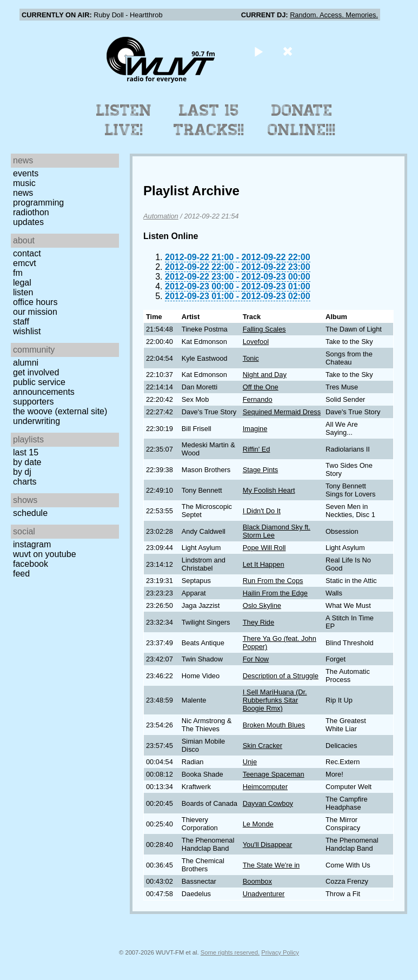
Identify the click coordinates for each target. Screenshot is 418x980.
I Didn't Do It (262, 511)
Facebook (31, 564)
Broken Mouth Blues (274, 725)
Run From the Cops (273, 581)
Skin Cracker (263, 746)
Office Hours (35, 302)
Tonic (251, 358)
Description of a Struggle (281, 676)
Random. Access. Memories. (334, 15)
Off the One (261, 387)
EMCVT (25, 263)
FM (18, 273)
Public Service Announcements (44, 387)
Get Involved (36, 372)
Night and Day (265, 375)
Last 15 (26, 452)
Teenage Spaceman (274, 774)
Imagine (255, 429)
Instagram (32, 544)
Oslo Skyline (262, 605)
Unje (250, 762)
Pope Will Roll (264, 548)
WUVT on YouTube (45, 554)
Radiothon (31, 212)
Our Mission (35, 312)
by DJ (22, 472)
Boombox (257, 881)
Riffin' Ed (257, 449)
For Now (256, 659)
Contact (27, 253)
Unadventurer (264, 894)
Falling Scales (264, 329)
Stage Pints (260, 470)
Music (24, 183)
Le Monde (258, 824)
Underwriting (37, 421)
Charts (25, 482)
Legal (22, 283)
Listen (23, 292)
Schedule (30, 513)
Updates (28, 222)
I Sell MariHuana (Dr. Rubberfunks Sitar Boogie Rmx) (275, 700)
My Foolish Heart (269, 490)
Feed (21, 574)
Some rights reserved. (230, 952)
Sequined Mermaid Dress (282, 412)
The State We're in (271, 865)
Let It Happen (264, 564)
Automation (161, 216)
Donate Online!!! (302, 120)
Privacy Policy (280, 952)
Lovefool (256, 342)
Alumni (26, 363)
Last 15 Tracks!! (209, 120)
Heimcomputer (265, 787)
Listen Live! (124, 120)
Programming (38, 203)
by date (27, 462)
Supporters (34, 402)
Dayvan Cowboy (268, 803)
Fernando (258, 399)
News (23, 193)
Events (26, 173)
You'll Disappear (268, 845)
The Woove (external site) (60, 411)
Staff (21, 322)
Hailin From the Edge (275, 593)
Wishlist (27, 331)
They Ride (258, 622)
